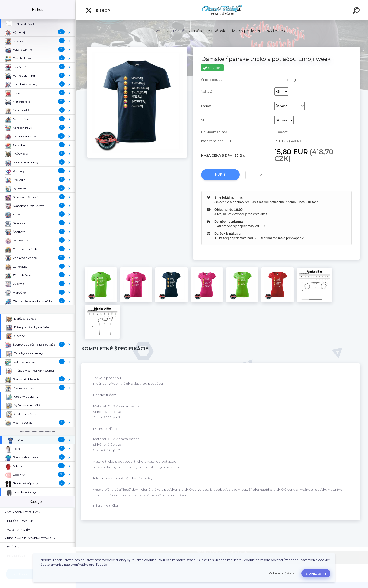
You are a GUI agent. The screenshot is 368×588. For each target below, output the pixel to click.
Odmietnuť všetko (283, 573)
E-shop (98, 10)
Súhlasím (316, 573)
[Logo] (222, 10)
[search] (357, 11)
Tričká (178, 31)
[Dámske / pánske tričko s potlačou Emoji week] (137, 49)
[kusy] (251, 175)
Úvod (158, 31)
